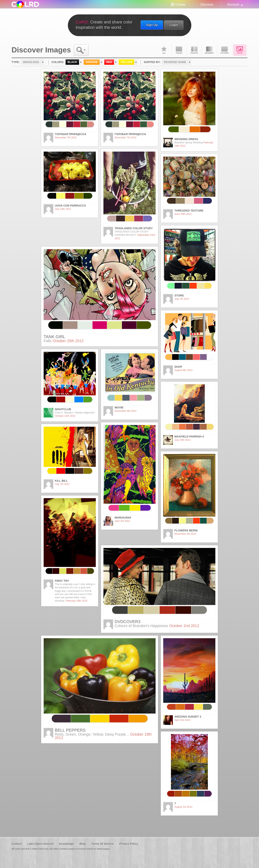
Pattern (225, 50)
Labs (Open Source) (40, 844)
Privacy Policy (129, 844)
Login (174, 25)
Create (181, 4)
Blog (82, 844)
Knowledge (67, 844)
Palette (194, 50)
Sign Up (152, 25)
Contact (17, 844)
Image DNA (240, 50)
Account (233, 4)
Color (179, 50)
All (164, 50)
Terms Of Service (102, 844)
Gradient (209, 50)
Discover (207, 4)
